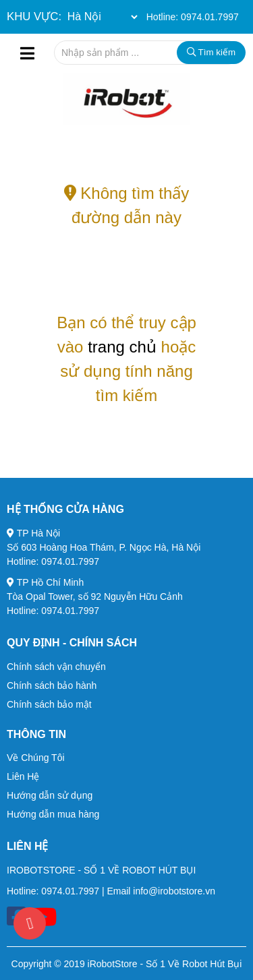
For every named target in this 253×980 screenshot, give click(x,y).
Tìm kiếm (211, 52)
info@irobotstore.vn (174, 891)
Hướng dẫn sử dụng (50, 795)
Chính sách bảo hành (52, 685)
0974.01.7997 (210, 17)
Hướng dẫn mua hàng (53, 814)
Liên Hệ (23, 776)
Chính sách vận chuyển (56, 667)
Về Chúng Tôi (36, 758)
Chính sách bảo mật (49, 704)
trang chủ (122, 347)
